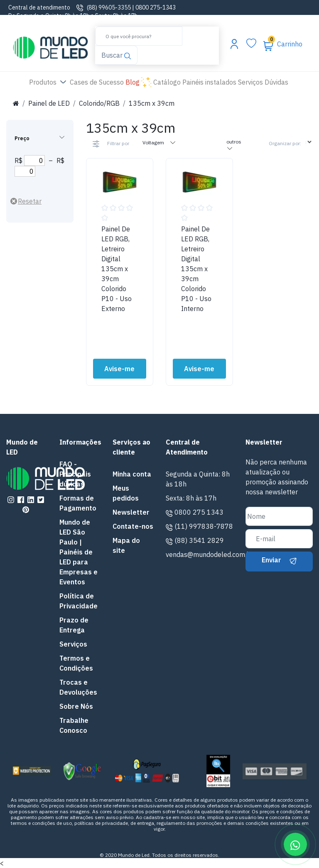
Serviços (250, 82)
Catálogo (167, 82)
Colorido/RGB (99, 103)
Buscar (116, 55)
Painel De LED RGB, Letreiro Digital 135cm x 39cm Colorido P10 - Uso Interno (196, 269)
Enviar (279, 560)
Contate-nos (133, 526)
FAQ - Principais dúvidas (75, 474)
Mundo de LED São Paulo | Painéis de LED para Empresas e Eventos (79, 552)
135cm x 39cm (152, 103)
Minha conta (132, 474)
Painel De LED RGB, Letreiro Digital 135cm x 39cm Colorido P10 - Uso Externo (117, 269)
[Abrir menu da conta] (234, 44)
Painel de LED (49, 103)
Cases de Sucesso (98, 81)
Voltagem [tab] (159, 142)
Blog (139, 83)
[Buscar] (139, 36)
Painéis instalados (209, 82)
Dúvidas (276, 82)
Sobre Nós (76, 706)
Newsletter (131, 512)
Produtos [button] (49, 83)
